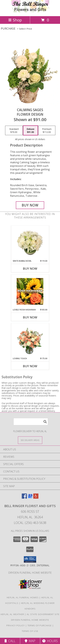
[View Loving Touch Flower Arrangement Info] (30, 340)
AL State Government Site (43, 614)
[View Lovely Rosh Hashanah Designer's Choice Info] (30, 291)
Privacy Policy (16, 625)
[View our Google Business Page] (30, 498)
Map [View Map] (30, 641)
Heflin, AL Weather (12, 614)
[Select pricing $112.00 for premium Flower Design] (47, 130)
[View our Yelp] (36, 498)
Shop (15, 20)
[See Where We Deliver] (30, 440)
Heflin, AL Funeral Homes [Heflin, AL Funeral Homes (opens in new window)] (23, 597)
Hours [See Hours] (50, 641)
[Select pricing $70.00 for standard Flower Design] (14, 130)
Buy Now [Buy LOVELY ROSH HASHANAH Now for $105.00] (30, 317)
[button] (30, 559)
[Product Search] (31, 422)
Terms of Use (30, 631)
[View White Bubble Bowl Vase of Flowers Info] (30, 243)
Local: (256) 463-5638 (30, 523)
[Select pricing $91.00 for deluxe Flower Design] (30, 130)
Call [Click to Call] (10, 641)
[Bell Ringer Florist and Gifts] (30, 11)
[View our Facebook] (24, 498)
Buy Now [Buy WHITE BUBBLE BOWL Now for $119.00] (30, 269)
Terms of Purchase (40, 625)
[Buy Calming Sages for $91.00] (30, 205)
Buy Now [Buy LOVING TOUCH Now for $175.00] (30, 366)
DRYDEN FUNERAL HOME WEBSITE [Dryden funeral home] (30, 573)
